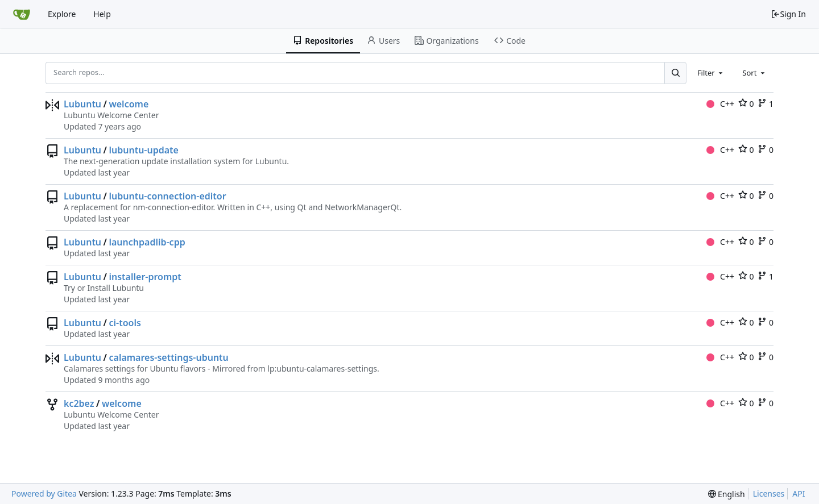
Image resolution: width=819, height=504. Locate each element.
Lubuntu (82, 104)
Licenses (769, 493)
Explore (62, 14)
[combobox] (711, 73)
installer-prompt (145, 277)
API (799, 493)
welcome (129, 104)
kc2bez (79, 403)
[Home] (22, 14)
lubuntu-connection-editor (167, 196)
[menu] (727, 494)
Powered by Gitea (44, 493)
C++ (720, 104)
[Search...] (675, 73)
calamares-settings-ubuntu (168, 357)
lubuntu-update (143, 150)
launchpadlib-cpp (147, 242)
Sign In (788, 14)
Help (102, 14)
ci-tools (125, 323)
